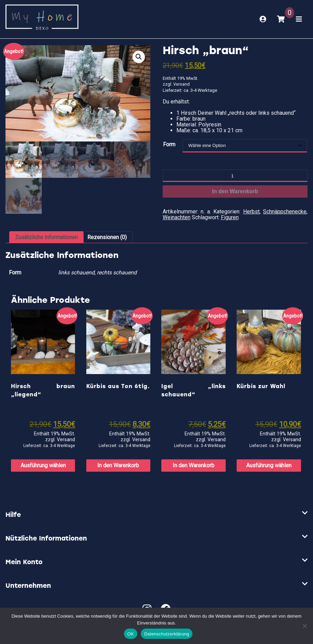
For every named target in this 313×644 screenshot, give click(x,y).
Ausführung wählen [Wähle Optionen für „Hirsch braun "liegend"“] (43, 465)
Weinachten (177, 217)
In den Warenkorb (235, 191)
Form (169, 144)
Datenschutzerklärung (167, 634)
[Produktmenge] (235, 176)
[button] (139, 57)
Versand (181, 84)
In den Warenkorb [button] (118, 465)
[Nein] (304, 626)
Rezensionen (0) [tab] (107, 237)
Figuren (230, 217)
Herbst (251, 212)
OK (131, 634)
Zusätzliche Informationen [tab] (46, 237)
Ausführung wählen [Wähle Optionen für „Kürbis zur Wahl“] (269, 465)
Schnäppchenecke (285, 212)
